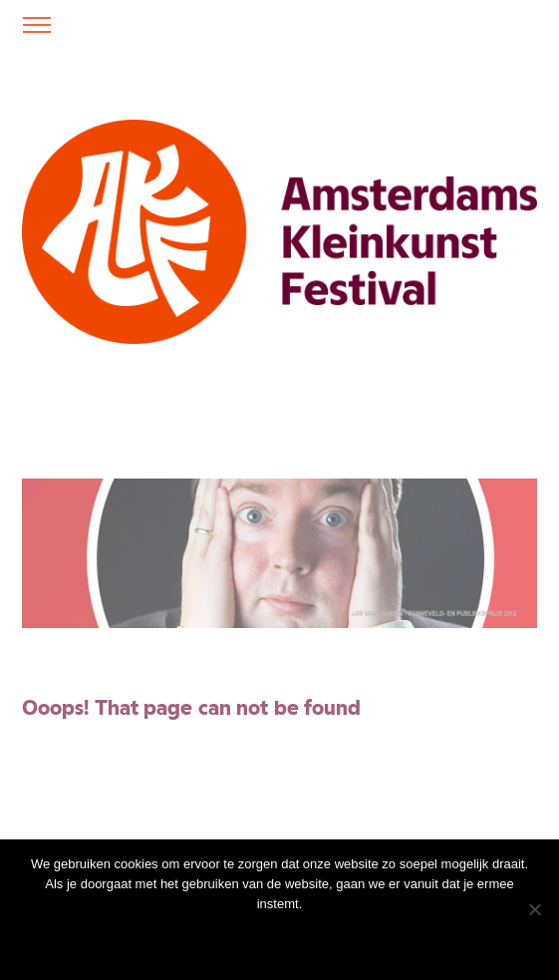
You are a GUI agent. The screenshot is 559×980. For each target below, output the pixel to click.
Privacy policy (326, 940)
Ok (175, 940)
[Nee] (534, 909)
